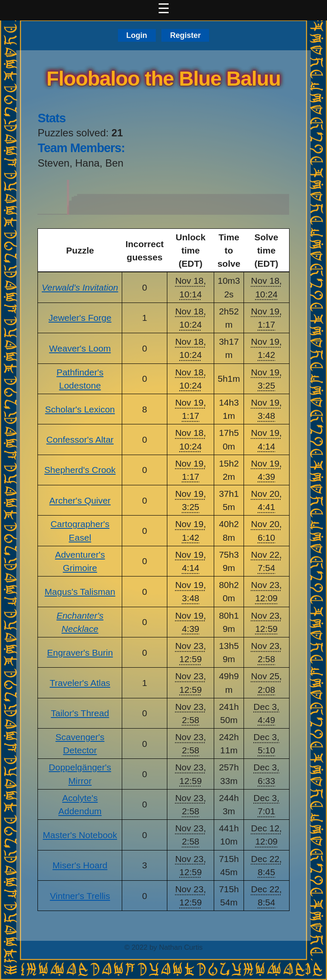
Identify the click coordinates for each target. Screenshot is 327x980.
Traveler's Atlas (80, 683)
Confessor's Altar (80, 440)
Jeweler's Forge (80, 318)
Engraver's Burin (80, 653)
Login (137, 35)
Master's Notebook (80, 835)
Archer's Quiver (80, 500)
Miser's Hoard (80, 865)
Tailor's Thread (80, 713)
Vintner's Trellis (80, 896)
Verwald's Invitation (80, 287)
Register (185, 35)
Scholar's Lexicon (80, 409)
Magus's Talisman (80, 592)
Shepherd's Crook (80, 470)
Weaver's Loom (80, 348)
